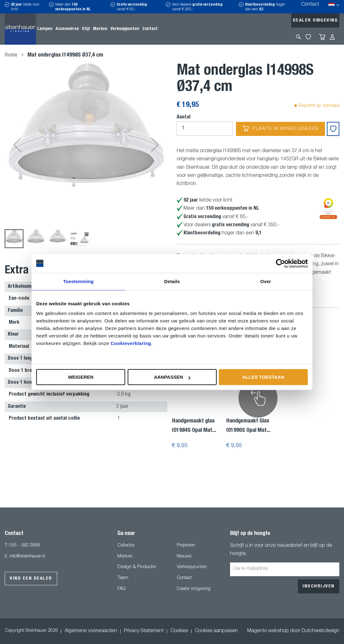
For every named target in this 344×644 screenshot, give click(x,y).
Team (123, 578)
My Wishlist (308, 37)
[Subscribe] (319, 586)
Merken (125, 556)
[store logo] (20, 29)
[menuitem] (45, 29)
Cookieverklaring (131, 343)
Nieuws (184, 556)
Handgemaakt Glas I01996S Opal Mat (248, 426)
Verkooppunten (192, 567)
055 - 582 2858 (24, 545)
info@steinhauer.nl (27, 556)
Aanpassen (172, 377)
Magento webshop (268, 631)
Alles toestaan (263, 377)
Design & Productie (137, 567)
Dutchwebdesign (320, 631)
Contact (310, 5)
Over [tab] (266, 281)
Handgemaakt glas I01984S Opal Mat (194, 426)
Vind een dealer (31, 579)
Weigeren (81, 377)
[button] (17, 145)
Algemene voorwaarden (91, 631)
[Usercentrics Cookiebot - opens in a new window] (280, 263)
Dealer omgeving (315, 20)
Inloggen (332, 37)
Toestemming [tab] (78, 281)
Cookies (179, 631)
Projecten (186, 545)
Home (11, 55)
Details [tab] (172, 281)
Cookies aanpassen (216, 631)
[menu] (98, 29)
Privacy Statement (144, 631)
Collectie (126, 545)
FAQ (121, 589)
